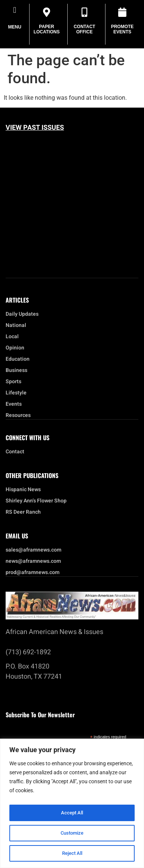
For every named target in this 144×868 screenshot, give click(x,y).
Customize (72, 833)
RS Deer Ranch (23, 512)
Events (16, 404)
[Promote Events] (122, 12)
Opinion (15, 348)
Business (16, 370)
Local (14, 337)
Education (18, 359)
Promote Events (122, 29)
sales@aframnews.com (33, 550)
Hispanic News (23, 490)
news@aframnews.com (33, 561)
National (18, 325)
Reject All (72, 853)
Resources (18, 415)
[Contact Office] (84, 12)
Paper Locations (47, 29)
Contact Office (85, 29)
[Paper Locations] (47, 12)
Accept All (72, 813)
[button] (15, 10)
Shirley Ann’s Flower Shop (36, 501)
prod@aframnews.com (33, 573)
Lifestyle (18, 393)
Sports (13, 382)
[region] (72, 803)
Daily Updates (22, 314)
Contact (15, 452)
